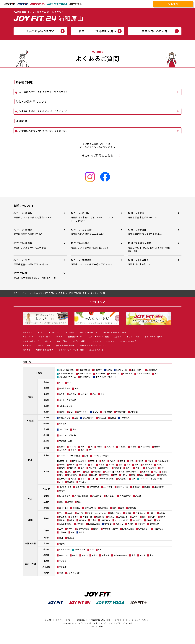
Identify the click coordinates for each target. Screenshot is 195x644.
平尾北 (75, 555)
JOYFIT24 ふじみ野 (93, 232)
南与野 (133, 447)
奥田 (61, 538)
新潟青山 (102, 418)
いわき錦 (134, 412)
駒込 (141, 475)
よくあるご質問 (133, 337)
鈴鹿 (61, 502)
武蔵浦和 (110, 447)
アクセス (59, 337)
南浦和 (100, 447)
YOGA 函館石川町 (66, 373)
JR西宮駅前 (159, 529)
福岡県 (46, 555)
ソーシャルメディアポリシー (139, 620)
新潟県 (46, 417)
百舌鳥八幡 (154, 524)
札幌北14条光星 (143, 373)
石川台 (139, 468)
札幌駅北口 (114, 373)
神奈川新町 (159, 487)
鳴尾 (73, 532)
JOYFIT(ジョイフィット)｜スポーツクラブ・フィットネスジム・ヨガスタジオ (103, 623)
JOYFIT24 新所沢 (36, 232)
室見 (152, 555)
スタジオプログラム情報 (99, 337)
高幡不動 (71, 482)
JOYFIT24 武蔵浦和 (93, 262)
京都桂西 (132, 508)
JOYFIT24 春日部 (150, 232)
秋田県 (46, 400)
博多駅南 (105, 555)
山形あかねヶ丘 (66, 406)
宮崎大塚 (63, 561)
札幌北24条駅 (84, 370)
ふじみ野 (63, 450)
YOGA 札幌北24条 (66, 370)
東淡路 (162, 513)
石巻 (94, 394)
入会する (173, 4)
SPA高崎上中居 (65, 441)
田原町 (141, 461)
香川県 (46, 549)
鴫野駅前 (100, 517)
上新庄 (152, 513)
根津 (132, 461)
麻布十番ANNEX (79, 461)
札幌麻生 (98, 370)
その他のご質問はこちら (97, 155)
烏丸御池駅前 (90, 508)
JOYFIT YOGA (55, 332)
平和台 (84, 479)
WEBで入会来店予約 (128, 341)
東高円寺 (105, 475)
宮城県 (46, 394)
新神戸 (70, 529)
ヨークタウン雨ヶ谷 (67, 435)
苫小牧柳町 (100, 373)
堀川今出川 (64, 508)
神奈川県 (46, 489)
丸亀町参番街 (65, 549)
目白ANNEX (72, 475)
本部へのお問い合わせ (88, 332)
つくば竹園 (64, 429)
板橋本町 (151, 475)
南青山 (123, 461)
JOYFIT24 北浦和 (93, 245)
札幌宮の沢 (128, 373)
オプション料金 (79, 341)
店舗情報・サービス (76, 337)
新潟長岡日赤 (65, 418)
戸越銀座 (118, 468)
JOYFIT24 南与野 (36, 245)
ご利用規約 (81, 620)
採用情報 (27, 350)
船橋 (86, 456)
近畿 (30, 520)
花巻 (76, 388)
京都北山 (76, 508)
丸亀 (100, 549)
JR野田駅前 (106, 520)
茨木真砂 (80, 524)
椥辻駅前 (104, 508)
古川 (103, 394)
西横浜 (147, 487)
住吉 (134, 555)
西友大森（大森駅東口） (99, 468)
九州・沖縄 (30, 564)
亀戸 (83, 468)
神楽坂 (84, 475)
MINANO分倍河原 (106, 479)
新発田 (113, 418)
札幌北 (109, 370)
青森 (69, 382)
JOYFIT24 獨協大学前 (150, 247)
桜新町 (78, 472)
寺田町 (153, 517)
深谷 (91, 450)
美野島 (142, 555)
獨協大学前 (145, 447)
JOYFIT (40, 332)
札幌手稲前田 (137, 370)
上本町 (135, 517)
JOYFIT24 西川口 (93, 217)
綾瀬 (121, 465)
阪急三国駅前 (116, 513)
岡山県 (46, 538)
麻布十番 (94, 461)
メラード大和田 (121, 520)
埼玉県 (46, 448)
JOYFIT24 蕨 (36, 275)
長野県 (46, 423)
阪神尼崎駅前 (144, 529)
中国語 (101, 626)
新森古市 (74, 517)
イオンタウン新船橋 (101, 456)
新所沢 (74, 450)
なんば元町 (137, 520)
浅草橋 (151, 461)
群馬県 (46, 441)
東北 (30, 397)
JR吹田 (149, 520)
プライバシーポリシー (64, 620)
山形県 (46, 406)
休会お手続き (62, 341)
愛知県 (46, 496)
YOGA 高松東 (80, 549)
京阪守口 (120, 524)
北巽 (144, 517)
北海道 (39, 373)
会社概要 (48, 620)
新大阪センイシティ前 (96, 513)
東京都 (46, 471)
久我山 (124, 475)
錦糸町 (159, 465)
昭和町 (163, 517)
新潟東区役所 (88, 418)
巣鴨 (133, 475)
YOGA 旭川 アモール (67, 377)
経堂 (87, 472)
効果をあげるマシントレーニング (93, 346)
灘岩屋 (96, 529)
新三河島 (83, 465)
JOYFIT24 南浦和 (36, 215)
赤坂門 (85, 555)
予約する (48, 341)
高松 (92, 549)
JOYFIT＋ (70, 332)
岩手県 (46, 388)
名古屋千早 (97, 496)
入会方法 (118, 337)
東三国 (80, 513)
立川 (61, 482)
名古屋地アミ (125, 496)
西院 (122, 508)
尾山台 (108, 472)
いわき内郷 (121, 412)
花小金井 (83, 482)
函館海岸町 (152, 370)
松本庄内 (63, 424)
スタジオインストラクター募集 (71, 350)
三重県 (46, 502)
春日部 (157, 447)
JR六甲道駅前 (83, 529)
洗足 (162, 468)
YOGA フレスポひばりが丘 (151, 479)
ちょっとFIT (28, 346)
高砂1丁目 (63, 555)
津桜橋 (70, 502)
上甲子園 (63, 532)
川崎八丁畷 (80, 487)
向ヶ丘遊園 (108, 487)
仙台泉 (62, 394)
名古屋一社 (140, 496)
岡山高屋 (71, 538)
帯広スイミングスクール (106, 377)
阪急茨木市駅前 (66, 524)
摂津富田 (108, 524)
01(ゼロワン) (86, 377)
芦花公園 (97, 472)
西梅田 (93, 520)
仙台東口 (84, 394)
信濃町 (165, 472)
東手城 (62, 544)
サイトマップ (120, 620)
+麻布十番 (63, 461)
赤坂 (104, 461)
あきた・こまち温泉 (67, 400)
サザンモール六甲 (110, 529)
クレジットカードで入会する (103, 341)
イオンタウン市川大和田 (69, 456)
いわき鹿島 (107, 412)
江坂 (158, 520)
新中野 (94, 475)
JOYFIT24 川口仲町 (150, 262)
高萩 (74, 429)
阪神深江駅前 (128, 529)
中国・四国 (30, 543)
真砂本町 (63, 567)
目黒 (61, 472)
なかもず (141, 524)
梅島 (129, 465)
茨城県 (46, 429)
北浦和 (62, 447)
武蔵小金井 (123, 479)
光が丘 (74, 479)
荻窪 (115, 475)
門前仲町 (73, 468)
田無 (134, 479)
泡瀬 (61, 573)
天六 (61, 513)
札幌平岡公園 (122, 370)
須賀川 (62, 412)
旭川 (156, 373)
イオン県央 (125, 418)
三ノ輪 (111, 465)
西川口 (84, 447)
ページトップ (97, 302)
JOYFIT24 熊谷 (36, 262)
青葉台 (62, 491)
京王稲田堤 (94, 487)
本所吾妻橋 (147, 465)
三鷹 (92, 479)
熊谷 (83, 450)
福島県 (46, 412)
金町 (137, 465)
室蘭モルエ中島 (84, 373)
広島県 (46, 543)
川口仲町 (73, 447)
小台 (92, 465)
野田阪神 (83, 520)
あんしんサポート (97, 350)
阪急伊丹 (83, 532)
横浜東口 (136, 487)
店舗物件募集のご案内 (45, 350)
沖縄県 (46, 573)
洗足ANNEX (151, 468)
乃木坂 (113, 461)
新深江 (111, 517)
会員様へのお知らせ (31, 341)
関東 (30, 459)
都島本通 (63, 517)
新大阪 (128, 513)
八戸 (61, 382)
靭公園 (62, 520)
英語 (93, 626)
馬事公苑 (146, 472)
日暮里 (102, 465)
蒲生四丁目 (87, 517)
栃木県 (46, 435)
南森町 (70, 513)
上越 (76, 418)
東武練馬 (163, 475)
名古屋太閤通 (65, 496)
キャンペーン (28, 337)
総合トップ (27, 332)
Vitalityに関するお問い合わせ (115, 332)
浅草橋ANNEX (164, 461)
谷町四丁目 (123, 517)
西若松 (95, 412)
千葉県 (46, 455)
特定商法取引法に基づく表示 (100, 620)
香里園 (130, 524)
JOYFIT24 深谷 (150, 215)
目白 (61, 475)
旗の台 (129, 468)
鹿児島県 (46, 567)
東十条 (62, 465)
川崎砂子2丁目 (65, 487)
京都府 (46, 508)
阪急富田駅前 (94, 524)
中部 (30, 499)
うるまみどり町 (74, 573)
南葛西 (62, 468)
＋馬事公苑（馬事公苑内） (126, 472)
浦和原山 (122, 447)
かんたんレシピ (44, 346)
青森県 (46, 382)
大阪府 (46, 518)
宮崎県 (46, 561)
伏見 (114, 508)
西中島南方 (140, 513)
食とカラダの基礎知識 (65, 346)
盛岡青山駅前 (65, 388)
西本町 (72, 520)
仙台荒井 (73, 394)
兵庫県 (46, 530)
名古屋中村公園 (81, 496)
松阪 (79, 502)
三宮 (61, 529)
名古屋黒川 (110, 496)
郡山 (71, 412)
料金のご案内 (44, 337)
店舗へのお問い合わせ (154, 337)
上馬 (69, 472)
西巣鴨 (72, 465)
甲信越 (30, 420)
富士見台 (63, 479)
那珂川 (95, 555)
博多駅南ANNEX (120, 555)
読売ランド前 (123, 487)
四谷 (156, 472)
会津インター (83, 412)
